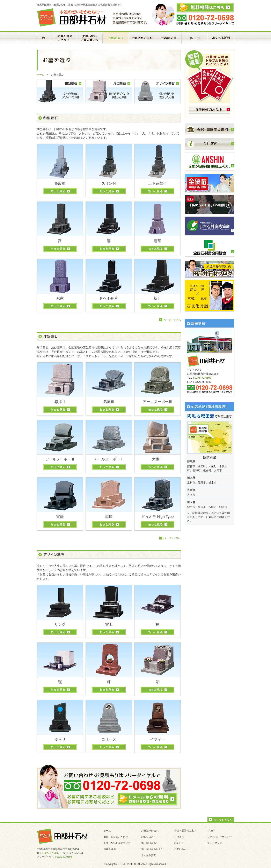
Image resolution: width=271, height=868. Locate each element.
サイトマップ (214, 843)
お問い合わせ (182, 849)
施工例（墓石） (150, 843)
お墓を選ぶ (110, 849)
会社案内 (179, 837)
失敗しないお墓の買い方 (117, 843)
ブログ (211, 831)
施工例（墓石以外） (152, 849)
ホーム (41, 75)
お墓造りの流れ (150, 831)
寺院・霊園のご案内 (185, 831)
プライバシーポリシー (219, 837)
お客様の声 (147, 837)
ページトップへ (172, 320)
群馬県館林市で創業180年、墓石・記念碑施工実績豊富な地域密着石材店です (80, 5)
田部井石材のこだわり (116, 837)
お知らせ (179, 843)
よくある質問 (149, 855)
